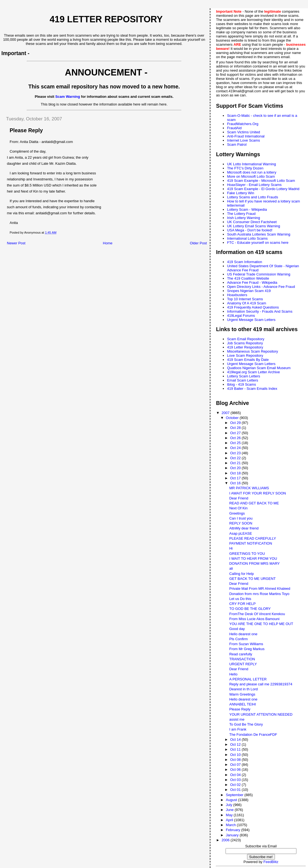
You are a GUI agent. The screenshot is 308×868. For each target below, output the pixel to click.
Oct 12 (236, 744)
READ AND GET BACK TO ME (254, 503)
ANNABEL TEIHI (243, 704)
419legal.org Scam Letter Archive (253, 372)
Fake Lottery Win (240, 193)
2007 (226, 413)
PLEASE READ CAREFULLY (253, 538)
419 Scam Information (244, 262)
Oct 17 (236, 478)
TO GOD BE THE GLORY (250, 609)
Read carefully (241, 654)
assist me (237, 719)
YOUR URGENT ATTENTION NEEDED (261, 714)
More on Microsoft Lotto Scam (251, 176)
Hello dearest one (243, 634)
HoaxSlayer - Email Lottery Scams (254, 185)
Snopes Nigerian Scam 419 (249, 291)
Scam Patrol (237, 144)
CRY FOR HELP (242, 604)
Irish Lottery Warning (243, 218)
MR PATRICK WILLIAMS (249, 488)
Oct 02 (236, 785)
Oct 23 (236, 453)
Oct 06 (236, 770)
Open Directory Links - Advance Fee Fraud (261, 287)
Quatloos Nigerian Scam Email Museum (259, 368)
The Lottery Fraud (241, 214)
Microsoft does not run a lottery (251, 172)
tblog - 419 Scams (241, 384)
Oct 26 (236, 438)
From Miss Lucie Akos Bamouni (254, 619)
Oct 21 (236, 463)
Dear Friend (239, 498)
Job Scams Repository (245, 343)
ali (231, 568)
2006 (226, 840)
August (232, 800)
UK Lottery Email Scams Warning (253, 226)
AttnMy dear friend (244, 528)
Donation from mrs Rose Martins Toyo (259, 594)
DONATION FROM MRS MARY (254, 563)
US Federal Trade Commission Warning (259, 274)
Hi (231, 548)
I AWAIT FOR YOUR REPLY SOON (257, 493)
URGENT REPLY (243, 664)
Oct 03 (236, 780)
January (233, 835)
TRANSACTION (242, 659)
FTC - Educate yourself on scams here (258, 243)
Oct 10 (236, 755)
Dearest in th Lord (243, 689)
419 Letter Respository (245, 347)
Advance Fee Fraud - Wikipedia (252, 282)
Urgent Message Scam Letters (251, 320)
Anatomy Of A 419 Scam (247, 303)
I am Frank (238, 729)
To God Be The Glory (246, 724)
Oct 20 (236, 468)
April (230, 820)
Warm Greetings (242, 694)
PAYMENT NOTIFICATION (251, 543)
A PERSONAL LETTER (248, 679)
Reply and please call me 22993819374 (261, 684)
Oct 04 (236, 775)
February (234, 830)
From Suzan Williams (246, 644)
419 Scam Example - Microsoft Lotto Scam (261, 181)
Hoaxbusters (237, 295)
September (235, 795)
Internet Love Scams (243, 140)
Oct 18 (236, 473)
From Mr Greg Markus (247, 649)
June (230, 810)
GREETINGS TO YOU (247, 554)
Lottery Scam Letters (243, 376)
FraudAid (234, 128)
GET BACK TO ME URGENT (252, 579)
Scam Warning (68, 97)
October (233, 418)
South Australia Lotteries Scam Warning (259, 234)
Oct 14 (236, 739)
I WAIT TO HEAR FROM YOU (253, 559)
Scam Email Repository (246, 339)
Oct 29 (236, 423)
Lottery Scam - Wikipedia (247, 209)
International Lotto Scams (247, 238)
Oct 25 (236, 443)
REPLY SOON (241, 523)
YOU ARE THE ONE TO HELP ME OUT (261, 624)
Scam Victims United (243, 132)
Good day (237, 629)
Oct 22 (236, 458)
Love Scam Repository (245, 355)
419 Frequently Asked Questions (253, 307)
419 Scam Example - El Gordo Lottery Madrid (263, 189)
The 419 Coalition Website (248, 278)
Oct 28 (236, 428)
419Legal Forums (241, 316)
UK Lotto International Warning (251, 164)
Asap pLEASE (240, 533)
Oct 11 (236, 749)
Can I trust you (241, 518)
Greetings (237, 513)
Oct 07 (236, 765)
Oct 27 (236, 433)
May (230, 815)
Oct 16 (236, 483)
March (231, 825)
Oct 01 (236, 790)
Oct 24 (236, 448)
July (230, 805)
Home (108, 243)
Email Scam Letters (243, 380)
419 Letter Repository (106, 19)
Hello (233, 674)
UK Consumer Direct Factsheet (252, 222)
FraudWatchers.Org (243, 124)
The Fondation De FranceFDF (253, 735)
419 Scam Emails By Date (248, 360)
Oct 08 (236, 760)
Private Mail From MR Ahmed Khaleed (260, 589)
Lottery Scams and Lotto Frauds (252, 197)
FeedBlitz (271, 862)
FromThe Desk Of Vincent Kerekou (257, 614)
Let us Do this (240, 599)
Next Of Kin (238, 508)
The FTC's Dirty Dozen (245, 168)
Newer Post (16, 243)
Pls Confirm (238, 639)
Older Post (198, 243)
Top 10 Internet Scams (245, 299)
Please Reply (240, 709)
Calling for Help (241, 574)
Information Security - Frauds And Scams (260, 311)
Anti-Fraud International (246, 136)
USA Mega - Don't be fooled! (250, 230)
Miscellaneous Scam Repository (252, 351)
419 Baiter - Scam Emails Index (252, 389)
